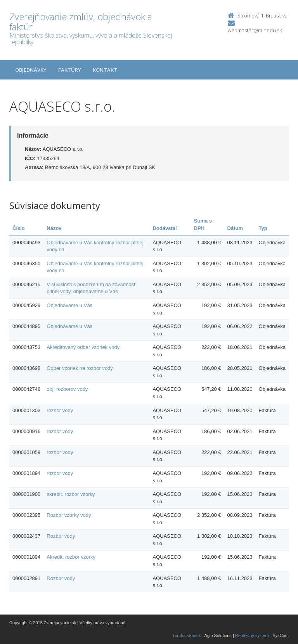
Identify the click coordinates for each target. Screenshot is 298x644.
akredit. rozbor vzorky (71, 494)
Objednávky (31, 70)
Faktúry (70, 70)
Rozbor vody (61, 536)
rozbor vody (60, 410)
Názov (54, 228)
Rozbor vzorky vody (69, 515)
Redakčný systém (252, 635)
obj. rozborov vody (67, 389)
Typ (263, 228)
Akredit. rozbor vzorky (71, 557)
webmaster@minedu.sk (255, 30)
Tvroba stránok (186, 635)
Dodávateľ (165, 228)
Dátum (235, 228)
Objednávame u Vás (69, 305)
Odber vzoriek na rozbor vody (80, 368)
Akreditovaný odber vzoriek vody (83, 347)
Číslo (19, 228)
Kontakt (105, 70)
